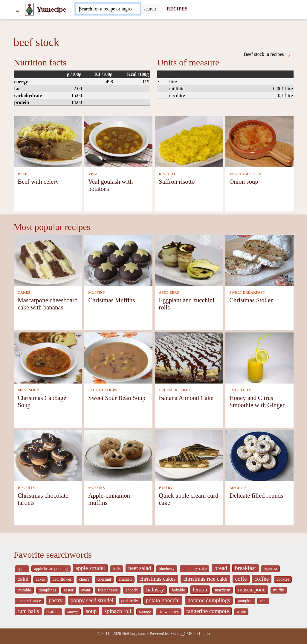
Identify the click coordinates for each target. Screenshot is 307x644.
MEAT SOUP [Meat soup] (28, 390)
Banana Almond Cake (186, 398)
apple (22, 569)
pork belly (130, 601)
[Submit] (150, 9)
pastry (56, 600)
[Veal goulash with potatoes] (118, 141)
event (86, 590)
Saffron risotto (177, 181)
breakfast (245, 568)
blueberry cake (194, 569)
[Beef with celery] (48, 141)
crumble (24, 590)
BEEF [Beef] (22, 174)
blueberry (167, 569)
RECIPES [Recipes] (177, 9)
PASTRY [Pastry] (166, 488)
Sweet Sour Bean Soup (117, 398)
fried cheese (108, 590)
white (241, 612)
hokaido (178, 590)
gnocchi (132, 590)
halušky (155, 589)
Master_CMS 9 (183, 634)
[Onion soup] (259, 141)
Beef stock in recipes (268, 54)
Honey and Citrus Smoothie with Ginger (257, 401)
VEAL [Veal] (93, 174)
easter (69, 590)
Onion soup (244, 181)
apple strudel (90, 568)
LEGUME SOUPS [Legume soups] (103, 390)
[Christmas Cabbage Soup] (48, 357)
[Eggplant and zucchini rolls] (189, 260)
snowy (73, 612)
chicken (125, 579)
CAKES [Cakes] (24, 292)
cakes (41, 579)
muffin (279, 590)
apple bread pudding (51, 569)
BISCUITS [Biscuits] (26, 488)
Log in (204, 634)
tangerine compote (208, 611)
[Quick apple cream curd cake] (189, 455)
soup (91, 611)
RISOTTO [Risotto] (167, 174)
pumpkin (245, 601)
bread (221, 568)
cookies (283, 579)
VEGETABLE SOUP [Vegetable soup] (246, 174)
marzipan (223, 590)
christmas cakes (158, 579)
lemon (200, 589)
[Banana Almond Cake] (189, 357)
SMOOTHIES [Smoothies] (240, 390)
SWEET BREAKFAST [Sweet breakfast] (247, 292)
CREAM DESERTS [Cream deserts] (174, 390)
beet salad (140, 568)
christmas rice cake (205, 579)
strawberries (168, 612)
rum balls (28, 611)
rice (263, 601)
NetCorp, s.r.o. (134, 634)
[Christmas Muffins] (118, 260)
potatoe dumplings (209, 600)
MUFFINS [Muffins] (96, 292)
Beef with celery (38, 181)
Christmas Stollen (251, 300)
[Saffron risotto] (189, 141)
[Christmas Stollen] (259, 260)
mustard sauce (29, 601)
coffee (262, 579)
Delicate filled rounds (256, 495)
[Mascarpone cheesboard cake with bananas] (48, 260)
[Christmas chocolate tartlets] (48, 455)
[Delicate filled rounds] (259, 455)
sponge (145, 612)
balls (117, 569)
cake (23, 579)
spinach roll (118, 611)
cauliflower (62, 579)
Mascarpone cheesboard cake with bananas (48, 304)
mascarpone (252, 589)
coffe (241, 579)
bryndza (270, 569)
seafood (53, 612)
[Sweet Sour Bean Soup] (118, 357)
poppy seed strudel (92, 600)
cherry (84, 579)
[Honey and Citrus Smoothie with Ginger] (259, 357)
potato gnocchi (163, 600)
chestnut (104, 579)
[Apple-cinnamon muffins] (118, 455)
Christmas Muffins (112, 300)
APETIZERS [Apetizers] (169, 292)
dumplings (48, 590)
